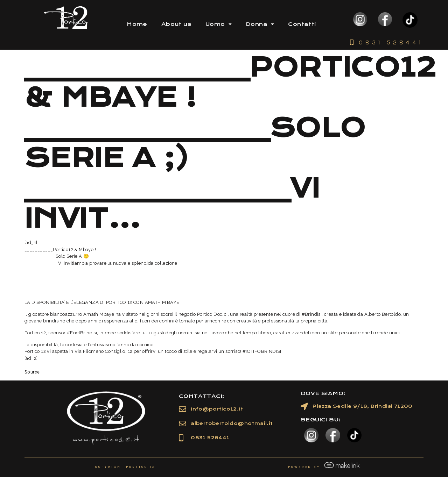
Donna (260, 24)
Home (137, 24)
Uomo (219, 24)
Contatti (302, 24)
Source (32, 372)
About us (176, 24)
